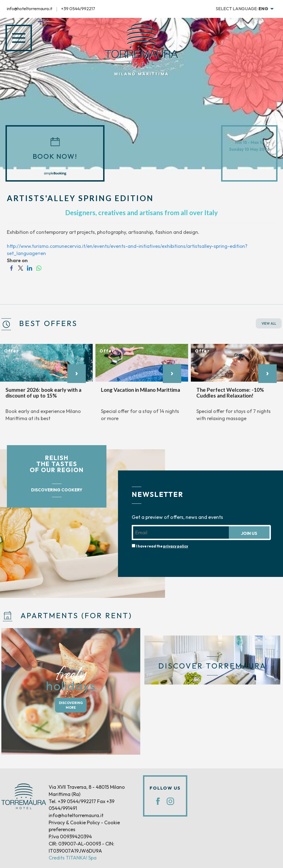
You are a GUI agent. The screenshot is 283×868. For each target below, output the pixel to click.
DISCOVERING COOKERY (57, 490)
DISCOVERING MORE (71, 705)
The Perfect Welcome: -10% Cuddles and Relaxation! (230, 393)
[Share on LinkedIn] (30, 268)
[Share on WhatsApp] (39, 268)
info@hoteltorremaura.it (30, 9)
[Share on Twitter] (20, 268)
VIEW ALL (269, 323)
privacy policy (176, 546)
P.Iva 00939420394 (70, 836)
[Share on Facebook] (11, 268)
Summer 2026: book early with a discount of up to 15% (43, 393)
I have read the (162, 546)
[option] (46, 386)
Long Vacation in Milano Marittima (141, 390)
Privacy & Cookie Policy (74, 822)
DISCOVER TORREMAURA (212, 666)
